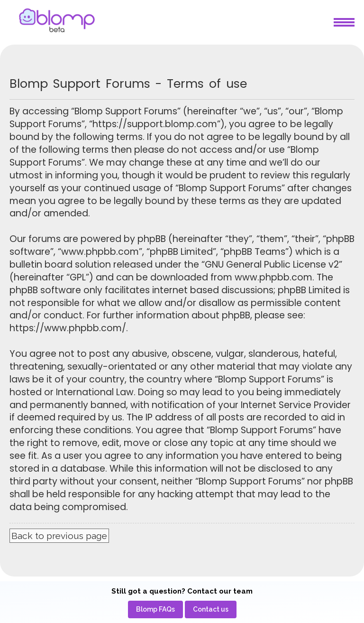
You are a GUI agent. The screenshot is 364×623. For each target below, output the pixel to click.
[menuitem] (155, 609)
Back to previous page (59, 536)
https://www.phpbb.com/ (68, 328)
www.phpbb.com (273, 278)
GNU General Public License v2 (272, 265)
